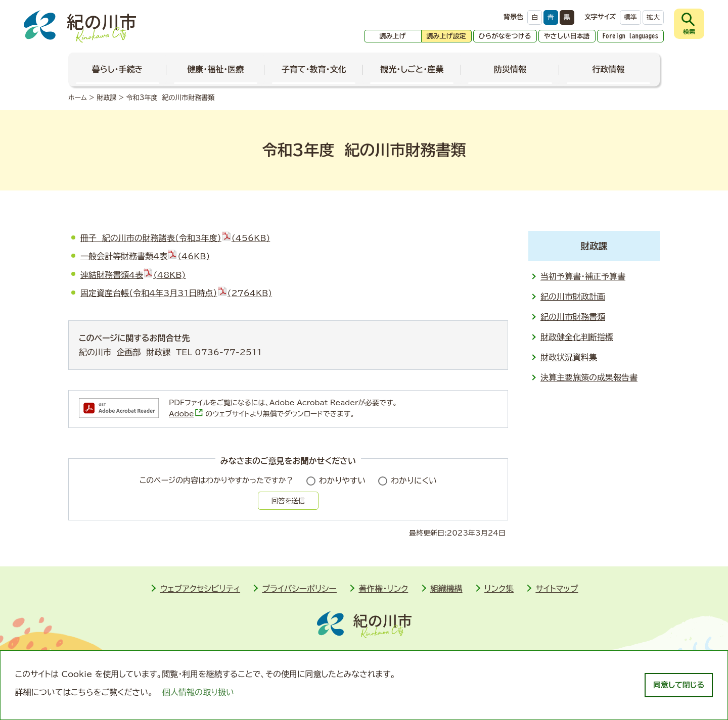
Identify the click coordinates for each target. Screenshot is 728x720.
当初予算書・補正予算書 (583, 276)
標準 (630, 17)
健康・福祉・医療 (215, 69)
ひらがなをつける (505, 36)
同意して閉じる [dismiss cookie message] (679, 685)
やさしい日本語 (567, 36)
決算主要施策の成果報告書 (589, 377)
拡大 (653, 17)
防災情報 (510, 69)
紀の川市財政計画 (573, 297)
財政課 (106, 98)
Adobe (186, 414)
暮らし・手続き (118, 69)
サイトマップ (557, 589)
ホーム (78, 98)
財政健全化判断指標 (577, 337)
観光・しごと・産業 (412, 69)
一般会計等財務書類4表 (145, 256)
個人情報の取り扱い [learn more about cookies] (198, 692)
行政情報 (608, 69)
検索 (689, 31)
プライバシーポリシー (299, 589)
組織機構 (446, 589)
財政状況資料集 (569, 357)
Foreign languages (631, 36)
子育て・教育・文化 (314, 69)
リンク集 (499, 589)
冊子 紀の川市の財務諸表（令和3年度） (175, 238)
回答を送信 (288, 501)
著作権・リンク (383, 589)
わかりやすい (343, 481)
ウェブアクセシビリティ (200, 589)
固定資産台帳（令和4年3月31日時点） (176, 293)
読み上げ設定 (446, 36)
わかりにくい (414, 481)
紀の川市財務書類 (573, 317)
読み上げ (393, 36)
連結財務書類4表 (133, 275)
